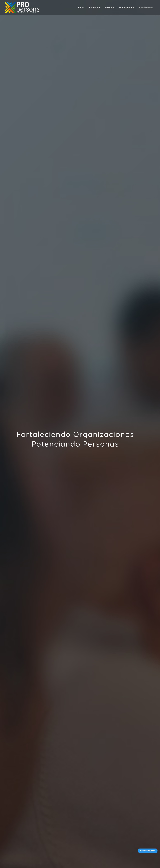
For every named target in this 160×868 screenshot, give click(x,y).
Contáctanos (146, 8)
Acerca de (94, 8)
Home (81, 8)
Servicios (110, 8)
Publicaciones (127, 8)
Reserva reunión (148, 851)
